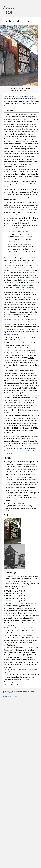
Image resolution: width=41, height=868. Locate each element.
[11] (21, 209)
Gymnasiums (35, 282)
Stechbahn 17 (8, 319)
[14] (18, 339)
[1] (30, 119)
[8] (32, 191)
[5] (35, 156)
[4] (16, 151)
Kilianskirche (8, 119)
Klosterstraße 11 (31, 287)
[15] (12, 453)
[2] (32, 131)
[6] (19, 164)
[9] (17, 199)
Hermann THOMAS (13, 647)
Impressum (16, 696)
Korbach (33, 99)
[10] (10, 207)
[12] (18, 214)
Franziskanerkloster (18, 287)
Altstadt (25, 99)
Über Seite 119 (7, 696)
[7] (10, 186)
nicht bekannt (29, 451)
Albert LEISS (10, 488)
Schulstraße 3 (8, 334)
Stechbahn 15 (20, 448)
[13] (15, 220)
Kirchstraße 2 (13, 353)
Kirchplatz (20, 96)
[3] (29, 141)
